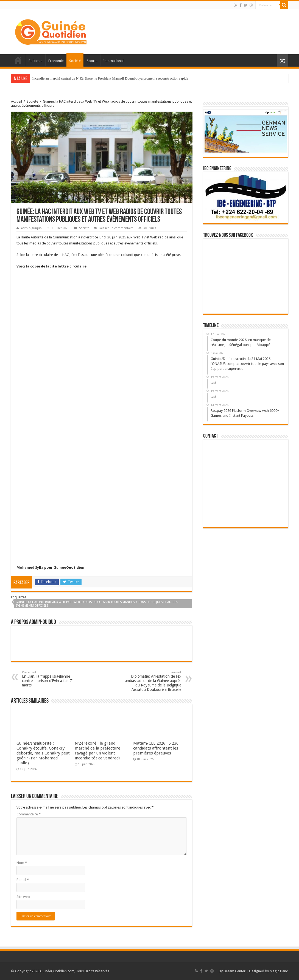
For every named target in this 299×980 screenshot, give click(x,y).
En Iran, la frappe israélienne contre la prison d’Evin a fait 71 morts (50, 679)
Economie (56, 61)
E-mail (23, 880)
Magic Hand (279, 971)
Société (75, 61)
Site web (23, 897)
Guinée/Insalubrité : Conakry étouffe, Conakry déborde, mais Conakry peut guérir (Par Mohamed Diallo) (43, 753)
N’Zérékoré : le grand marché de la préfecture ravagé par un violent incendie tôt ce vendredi (97, 751)
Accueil (18, 60)
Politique (35, 61)
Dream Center (234, 971)
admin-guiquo (31, 228)
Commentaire (29, 814)
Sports (92, 61)
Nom (22, 863)
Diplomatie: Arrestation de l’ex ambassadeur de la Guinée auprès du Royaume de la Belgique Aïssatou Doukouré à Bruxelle (153, 681)
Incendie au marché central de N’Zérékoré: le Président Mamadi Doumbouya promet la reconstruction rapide (110, 78)
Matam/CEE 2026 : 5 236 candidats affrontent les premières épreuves (156, 748)
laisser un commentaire (116, 228)
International (113, 61)
